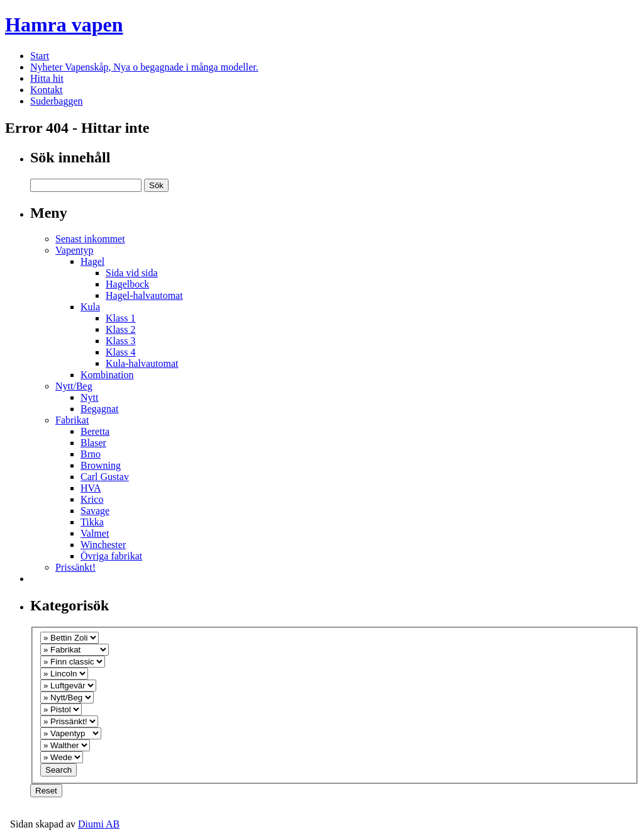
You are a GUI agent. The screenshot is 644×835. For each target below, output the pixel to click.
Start (40, 56)
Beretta (95, 431)
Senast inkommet (90, 239)
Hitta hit (47, 78)
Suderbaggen (57, 101)
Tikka (92, 522)
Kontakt (47, 90)
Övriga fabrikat (111, 556)
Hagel (92, 261)
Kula (90, 307)
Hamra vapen (64, 25)
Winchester (103, 545)
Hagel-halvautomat (144, 295)
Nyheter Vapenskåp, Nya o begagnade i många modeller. (144, 67)
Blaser (93, 443)
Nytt (89, 397)
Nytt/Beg (74, 386)
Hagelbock (127, 284)
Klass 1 (121, 318)
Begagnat (99, 409)
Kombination (107, 375)
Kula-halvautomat (142, 363)
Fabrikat (72, 420)
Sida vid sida (132, 273)
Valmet (95, 533)
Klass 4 (121, 352)
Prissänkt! (75, 567)
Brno (91, 454)
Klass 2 (121, 329)
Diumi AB (99, 824)
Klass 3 (121, 341)
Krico (92, 499)
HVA (91, 488)
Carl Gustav (105, 477)
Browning (101, 465)
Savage (95, 511)
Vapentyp (74, 250)
